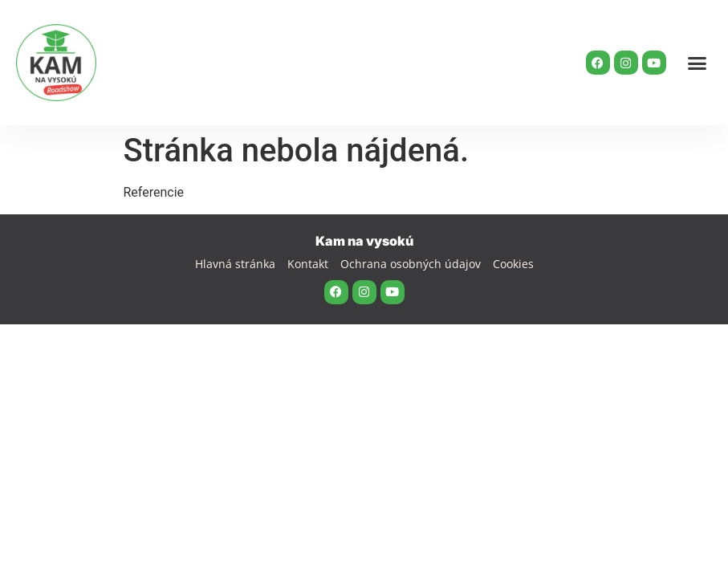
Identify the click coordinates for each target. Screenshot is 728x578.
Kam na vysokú (364, 241)
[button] (697, 63)
